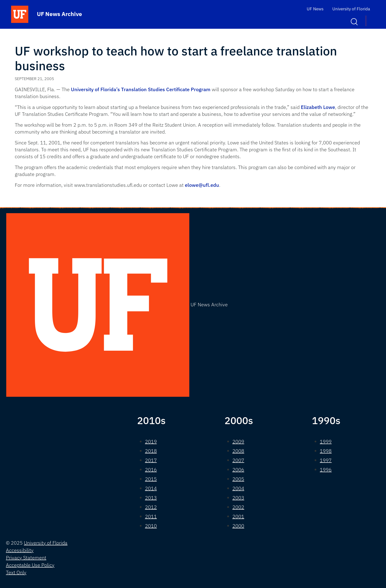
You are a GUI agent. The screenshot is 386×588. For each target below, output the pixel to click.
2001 (238, 516)
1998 (326, 451)
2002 (238, 507)
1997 (326, 460)
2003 (238, 498)
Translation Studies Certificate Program (166, 89)
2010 (151, 526)
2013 (151, 498)
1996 (326, 470)
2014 (151, 488)
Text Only (16, 572)
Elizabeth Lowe (318, 107)
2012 (151, 507)
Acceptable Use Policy (30, 565)
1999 (326, 441)
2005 (238, 479)
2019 (151, 441)
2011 (151, 516)
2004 (238, 488)
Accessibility (20, 550)
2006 (238, 470)
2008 (238, 451)
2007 (238, 460)
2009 (238, 441)
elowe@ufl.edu (202, 185)
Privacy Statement (26, 558)
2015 (151, 479)
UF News (315, 9)
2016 (151, 470)
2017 (151, 460)
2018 (151, 451)
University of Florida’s (95, 89)
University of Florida (351, 9)
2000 (238, 526)
